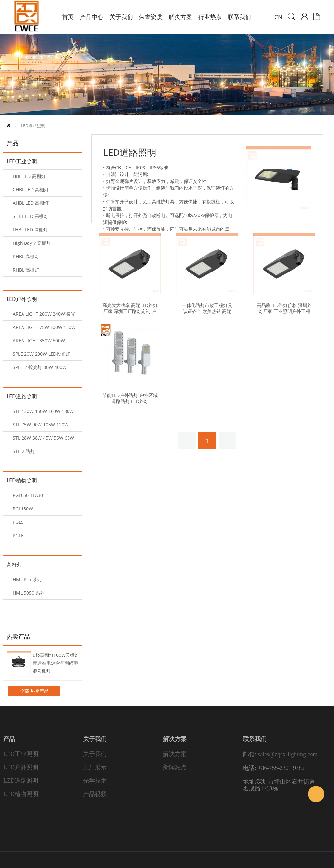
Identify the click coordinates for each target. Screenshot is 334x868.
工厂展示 (95, 767)
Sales (316, 794)
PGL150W (23, 509)
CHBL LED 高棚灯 (31, 190)
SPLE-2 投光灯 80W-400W (40, 367)
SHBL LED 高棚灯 (30, 216)
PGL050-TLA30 (28, 495)
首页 (8, 126)
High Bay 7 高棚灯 (32, 243)
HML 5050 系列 (29, 593)
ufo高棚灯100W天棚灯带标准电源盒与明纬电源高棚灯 (56, 663)
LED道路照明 (33, 125)
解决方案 (175, 754)
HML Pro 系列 (27, 579)
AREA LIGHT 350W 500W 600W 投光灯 (39, 342)
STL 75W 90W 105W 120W (41, 425)
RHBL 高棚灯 (26, 270)
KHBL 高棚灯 (26, 256)
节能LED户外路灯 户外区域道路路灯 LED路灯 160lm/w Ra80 (130, 401)
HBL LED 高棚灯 (29, 176)
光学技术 (95, 781)
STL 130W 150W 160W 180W (43, 411)
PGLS (18, 522)
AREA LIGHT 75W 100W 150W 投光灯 (44, 329)
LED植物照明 (22, 480)
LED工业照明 (22, 161)
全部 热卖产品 (34, 691)
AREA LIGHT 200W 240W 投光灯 (44, 316)
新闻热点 (175, 767)
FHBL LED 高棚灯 (30, 230)
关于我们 (95, 754)
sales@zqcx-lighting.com (288, 754)
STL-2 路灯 (24, 451)
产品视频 (95, 794)
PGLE (18, 535)
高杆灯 (14, 565)
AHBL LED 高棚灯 (31, 203)
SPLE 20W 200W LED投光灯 (41, 354)
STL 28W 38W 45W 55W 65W (43, 438)
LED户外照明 (22, 299)
